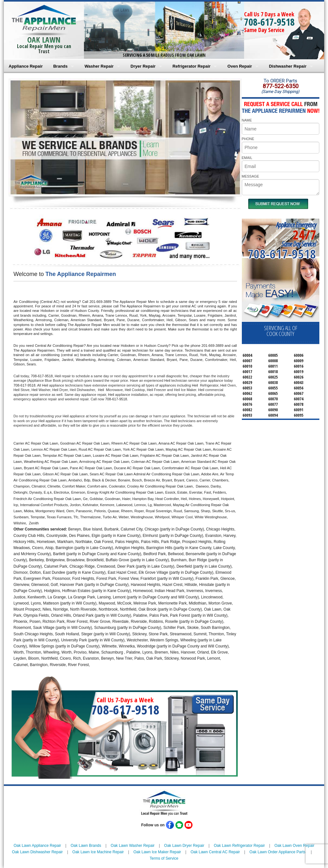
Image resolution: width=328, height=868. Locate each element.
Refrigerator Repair (192, 66)
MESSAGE (250, 176)
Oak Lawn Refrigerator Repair (239, 846)
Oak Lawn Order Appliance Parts (278, 852)
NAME (247, 120)
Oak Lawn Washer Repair (133, 846)
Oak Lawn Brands (86, 846)
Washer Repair (99, 66)
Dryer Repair (143, 66)
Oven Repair (240, 66)
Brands (60, 66)
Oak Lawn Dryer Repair (184, 846)
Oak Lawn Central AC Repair (215, 852)
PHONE (248, 139)
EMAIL (247, 158)
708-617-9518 (269, 22)
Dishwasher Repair (288, 66)
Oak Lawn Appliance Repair (37, 846)
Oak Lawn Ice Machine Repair (98, 852)
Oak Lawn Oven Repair (295, 846)
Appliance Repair (26, 66)
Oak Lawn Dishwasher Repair (37, 852)
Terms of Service (164, 858)
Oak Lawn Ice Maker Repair (157, 852)
